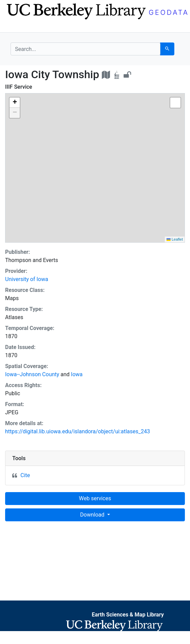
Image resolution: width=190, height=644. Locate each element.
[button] (15, 103)
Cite (25, 475)
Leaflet (175, 239)
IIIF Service (19, 87)
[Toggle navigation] (15, 27)
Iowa (77, 374)
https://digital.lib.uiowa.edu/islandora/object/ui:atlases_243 (77, 431)
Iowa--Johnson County (32, 374)
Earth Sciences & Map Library (128, 615)
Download (93, 515)
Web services (95, 498)
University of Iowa (27, 279)
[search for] (85, 49)
